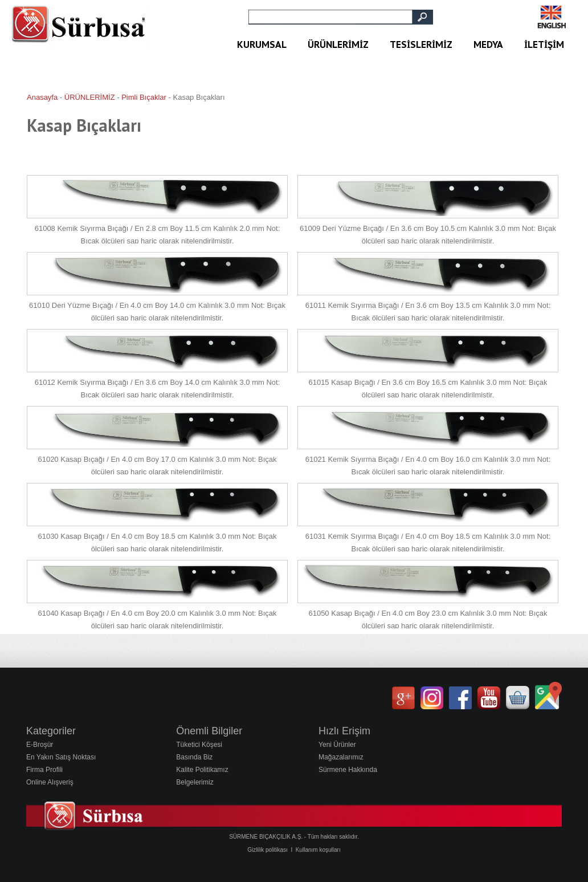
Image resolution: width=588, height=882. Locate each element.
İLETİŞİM (544, 44)
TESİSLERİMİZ (421, 44)
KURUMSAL (262, 44)
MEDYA (488, 44)
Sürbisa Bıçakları (84, 53)
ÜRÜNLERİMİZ (338, 44)
